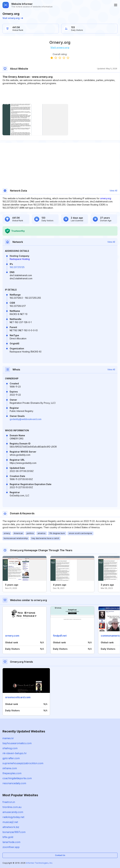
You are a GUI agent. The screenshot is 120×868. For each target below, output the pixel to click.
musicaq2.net (10, 822)
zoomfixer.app (11, 847)
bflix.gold (8, 837)
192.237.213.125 (17, 267)
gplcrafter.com (11, 758)
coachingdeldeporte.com (17, 778)
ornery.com (12, 636)
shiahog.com (10, 748)
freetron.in (9, 802)
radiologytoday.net (13, 817)
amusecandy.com (13, 812)
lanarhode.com (11, 842)
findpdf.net (60, 636)
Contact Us (60, 855)
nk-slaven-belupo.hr (15, 753)
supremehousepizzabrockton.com (23, 763)
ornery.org (106, 198)
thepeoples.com (12, 773)
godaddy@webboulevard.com (26, 419)
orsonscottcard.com (18, 697)
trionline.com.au (12, 807)
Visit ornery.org (13, 18)
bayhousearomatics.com (17, 743)
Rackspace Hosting (20, 259)
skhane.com (10, 768)
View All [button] (113, 191)
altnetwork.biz (11, 827)
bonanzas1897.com (14, 832)
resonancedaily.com (14, 783)
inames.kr (8, 738)
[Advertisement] (60, 94)
